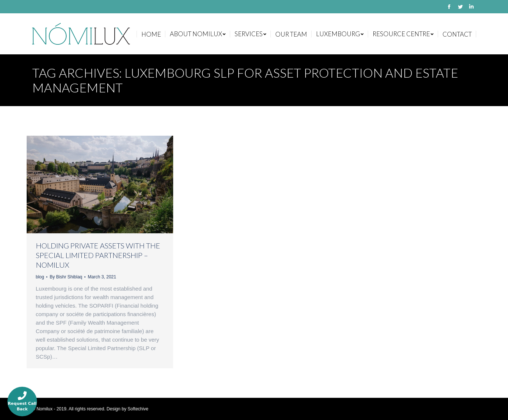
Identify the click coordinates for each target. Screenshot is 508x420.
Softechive (138, 409)
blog (40, 277)
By (66, 277)
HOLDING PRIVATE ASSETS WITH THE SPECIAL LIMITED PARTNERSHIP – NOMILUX (98, 255)
